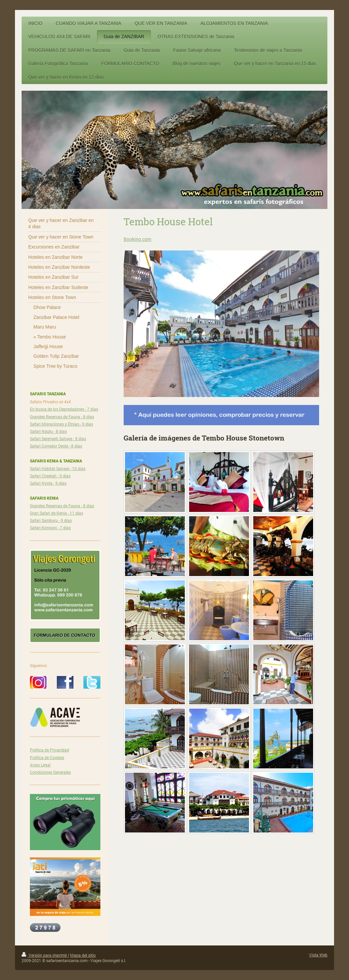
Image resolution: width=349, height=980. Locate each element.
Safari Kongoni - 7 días (50, 528)
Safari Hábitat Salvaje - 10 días (58, 468)
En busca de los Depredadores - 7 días (64, 409)
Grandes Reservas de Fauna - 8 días (62, 417)
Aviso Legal (40, 765)
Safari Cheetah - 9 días (50, 476)
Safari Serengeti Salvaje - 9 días (58, 439)
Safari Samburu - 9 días (51, 520)
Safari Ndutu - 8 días (48, 431)
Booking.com (137, 239)
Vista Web (318, 955)
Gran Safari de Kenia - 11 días (57, 513)
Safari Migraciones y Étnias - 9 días (61, 424)
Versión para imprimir (45, 955)
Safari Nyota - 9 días (48, 483)
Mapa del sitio (83, 955)
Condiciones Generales (50, 772)
